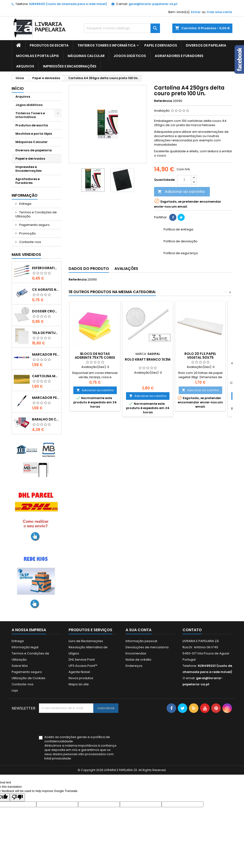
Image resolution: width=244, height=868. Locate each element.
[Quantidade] (184, 180)
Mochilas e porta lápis (38, 56)
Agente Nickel (79, 672)
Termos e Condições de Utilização (36, 214)
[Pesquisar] (122, 28)
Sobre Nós (20, 666)
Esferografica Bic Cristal (46, 268)
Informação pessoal (141, 641)
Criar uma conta (219, 12)
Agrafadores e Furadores (179, 56)
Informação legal (25, 647)
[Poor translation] (17, 797)
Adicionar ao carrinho (181, 192)
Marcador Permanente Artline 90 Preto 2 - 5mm (46, 398)
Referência (163, 101)
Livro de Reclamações (86, 641)
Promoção (27, 233)
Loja (15, 690)
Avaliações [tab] (126, 269)
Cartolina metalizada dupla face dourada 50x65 (46, 376)
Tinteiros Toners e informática (106, 45)
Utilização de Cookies (28, 678)
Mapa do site (79, 684)
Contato (192, 630)
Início (18, 88)
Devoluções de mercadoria (147, 647)
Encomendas (136, 653)
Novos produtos (81, 678)
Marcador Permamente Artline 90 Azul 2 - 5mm (46, 354)
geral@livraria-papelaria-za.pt (153, 4)
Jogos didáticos (130, 56)
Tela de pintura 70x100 (46, 333)
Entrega (25, 204)
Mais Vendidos (26, 255)
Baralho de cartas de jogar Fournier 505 (46, 419)
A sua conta (138, 630)
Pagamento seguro (34, 225)
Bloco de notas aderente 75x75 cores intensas (95, 358)
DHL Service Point (82, 660)
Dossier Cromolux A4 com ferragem (46, 311)
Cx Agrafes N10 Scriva (46, 290)
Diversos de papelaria (206, 45)
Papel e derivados (161, 45)
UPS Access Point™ (83, 666)
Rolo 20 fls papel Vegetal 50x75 (200, 356)
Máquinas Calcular (86, 56)
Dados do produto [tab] (89, 269)
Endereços (134, 666)
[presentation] (75, 725)
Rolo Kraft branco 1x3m (148, 359)
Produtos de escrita (49, 45)
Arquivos (25, 66)
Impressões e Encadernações (70, 66)
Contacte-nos (30, 242)
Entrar (196, 12)
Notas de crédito (138, 660)
